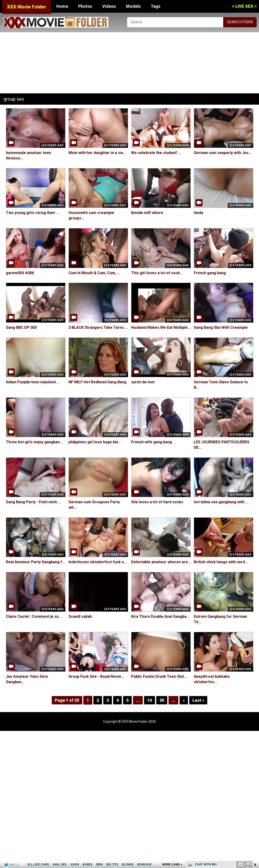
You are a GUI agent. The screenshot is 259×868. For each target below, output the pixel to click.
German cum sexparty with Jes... (223, 153)
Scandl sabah (80, 616)
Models (133, 6)
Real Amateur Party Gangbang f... (35, 562)
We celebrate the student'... (156, 153)
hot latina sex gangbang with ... (221, 502)
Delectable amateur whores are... (161, 562)
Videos (109, 6)
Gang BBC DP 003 (21, 327)
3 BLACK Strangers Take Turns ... (98, 327)
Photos (85, 6)
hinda (198, 213)
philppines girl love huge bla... (95, 442)
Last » (198, 700)
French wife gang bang (152, 442)
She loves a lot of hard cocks (157, 502)
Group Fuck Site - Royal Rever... (96, 676)
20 (162, 700)
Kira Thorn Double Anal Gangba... (160, 616)
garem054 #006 (20, 273)
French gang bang (210, 273)
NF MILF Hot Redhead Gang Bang (97, 382)
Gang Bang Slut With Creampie (221, 327)
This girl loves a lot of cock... (157, 273)
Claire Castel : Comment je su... (34, 616)
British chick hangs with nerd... (221, 562)
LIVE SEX (244, 6)
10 (150, 700)
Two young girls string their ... (32, 213)
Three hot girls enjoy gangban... (34, 442)
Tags (156, 6)
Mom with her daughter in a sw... (97, 153)
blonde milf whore (147, 213)
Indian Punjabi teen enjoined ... (33, 382)
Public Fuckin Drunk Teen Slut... (159, 676)
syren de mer (143, 382)
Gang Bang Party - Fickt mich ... (33, 502)
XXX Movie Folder (27, 7)
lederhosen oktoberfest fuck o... (98, 562)
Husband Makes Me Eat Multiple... (161, 327)
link (255, 795)
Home (62, 6)
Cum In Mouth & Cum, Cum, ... (94, 273)
